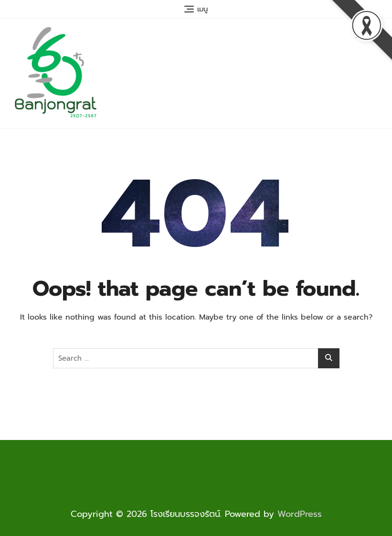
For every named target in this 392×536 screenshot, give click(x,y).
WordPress (300, 514)
